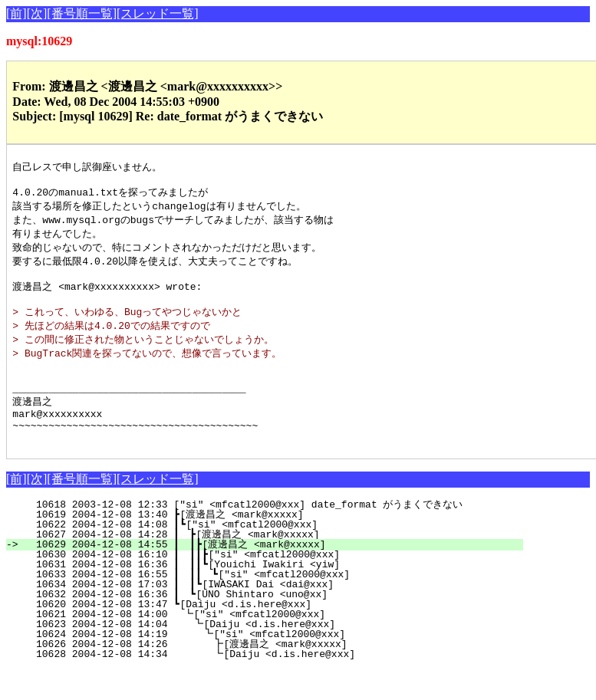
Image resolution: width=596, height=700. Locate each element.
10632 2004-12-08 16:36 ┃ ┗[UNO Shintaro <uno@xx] (280, 625)
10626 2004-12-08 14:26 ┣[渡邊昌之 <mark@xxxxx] (276, 675)
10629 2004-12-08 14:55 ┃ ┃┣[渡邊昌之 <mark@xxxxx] (273, 575)
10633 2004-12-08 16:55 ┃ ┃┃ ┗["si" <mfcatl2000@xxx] (273, 605)
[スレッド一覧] (158, 13)
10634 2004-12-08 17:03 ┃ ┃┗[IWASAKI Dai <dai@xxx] (277, 615)
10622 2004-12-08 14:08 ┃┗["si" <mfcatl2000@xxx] (281, 555)
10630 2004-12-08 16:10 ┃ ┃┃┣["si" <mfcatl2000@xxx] (274, 585)
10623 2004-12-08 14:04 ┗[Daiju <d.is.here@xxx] (282, 655)
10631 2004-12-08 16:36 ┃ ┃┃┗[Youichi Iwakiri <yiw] (274, 595)
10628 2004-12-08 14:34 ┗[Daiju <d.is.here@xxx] (280, 685)
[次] (37, 13)
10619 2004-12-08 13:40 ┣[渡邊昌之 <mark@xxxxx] (280, 545)
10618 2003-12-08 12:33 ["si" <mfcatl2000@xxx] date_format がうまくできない (279, 535)
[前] (16, 13)
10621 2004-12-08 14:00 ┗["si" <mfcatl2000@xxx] (283, 645)
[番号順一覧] (82, 13)
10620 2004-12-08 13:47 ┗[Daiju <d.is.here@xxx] (284, 635)
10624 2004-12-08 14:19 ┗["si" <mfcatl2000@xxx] (281, 665)
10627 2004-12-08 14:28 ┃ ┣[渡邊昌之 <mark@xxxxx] (276, 565)
